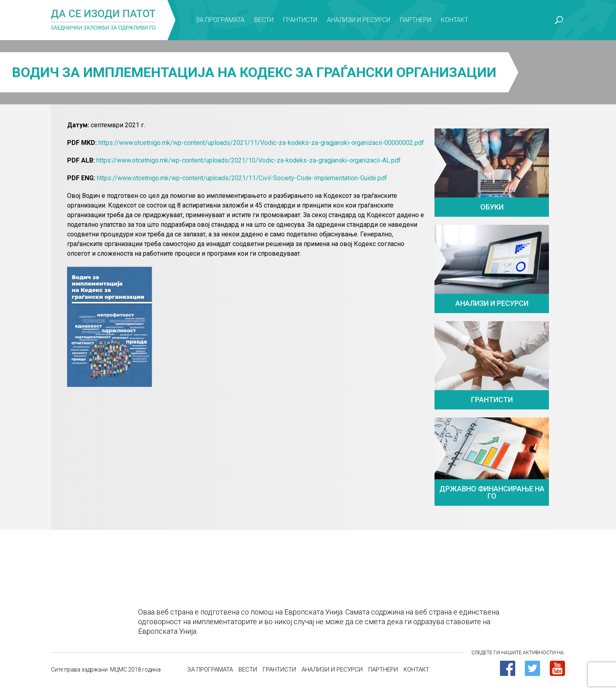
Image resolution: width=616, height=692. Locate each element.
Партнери (416, 20)
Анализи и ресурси (359, 20)
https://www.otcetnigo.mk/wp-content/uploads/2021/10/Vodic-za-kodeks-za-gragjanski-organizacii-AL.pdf (249, 160)
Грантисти (300, 20)
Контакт (455, 20)
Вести (264, 20)
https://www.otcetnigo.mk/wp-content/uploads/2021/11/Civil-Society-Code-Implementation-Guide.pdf (242, 178)
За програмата (220, 20)
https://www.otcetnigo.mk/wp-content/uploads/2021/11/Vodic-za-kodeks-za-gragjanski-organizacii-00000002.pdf (261, 143)
